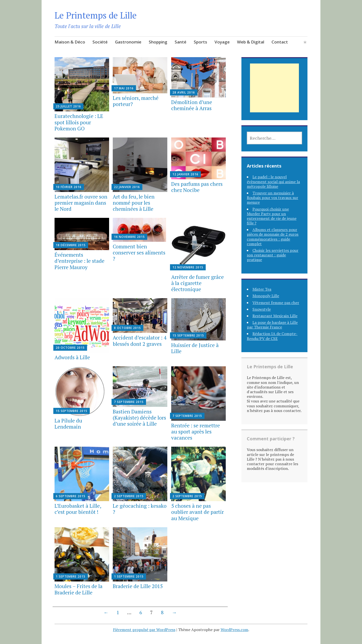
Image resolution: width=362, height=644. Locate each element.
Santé (181, 42)
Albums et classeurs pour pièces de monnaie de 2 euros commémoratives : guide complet (273, 237)
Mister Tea (262, 289)
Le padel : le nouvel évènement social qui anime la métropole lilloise (273, 181)
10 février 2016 (69, 187)
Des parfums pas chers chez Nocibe (197, 187)
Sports (200, 42)
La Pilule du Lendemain (68, 424)
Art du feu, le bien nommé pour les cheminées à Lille (134, 203)
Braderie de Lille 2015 (138, 586)
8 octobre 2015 (127, 328)
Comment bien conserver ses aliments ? (139, 253)
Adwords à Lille (72, 357)
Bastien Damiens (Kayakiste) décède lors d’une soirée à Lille (139, 418)
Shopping (158, 42)
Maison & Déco (70, 42)
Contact (280, 42)
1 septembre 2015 (71, 576)
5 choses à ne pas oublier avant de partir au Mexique (198, 512)
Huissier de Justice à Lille (195, 348)
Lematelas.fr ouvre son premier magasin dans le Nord (81, 203)
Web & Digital (251, 42)
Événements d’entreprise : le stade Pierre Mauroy (79, 261)
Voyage (222, 42)
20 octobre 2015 (70, 348)
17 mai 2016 (124, 88)
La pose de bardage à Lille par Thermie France (272, 325)
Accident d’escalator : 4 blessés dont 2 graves (140, 341)
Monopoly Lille (266, 296)
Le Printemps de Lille (96, 15)
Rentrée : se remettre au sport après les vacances (196, 432)
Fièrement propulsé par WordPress (144, 630)
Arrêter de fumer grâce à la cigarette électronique (198, 283)
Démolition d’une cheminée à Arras (192, 105)
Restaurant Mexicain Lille (275, 316)
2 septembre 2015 (129, 496)
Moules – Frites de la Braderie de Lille (79, 589)
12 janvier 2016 (185, 174)
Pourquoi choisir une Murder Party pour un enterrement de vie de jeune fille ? (272, 216)
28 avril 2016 (184, 92)
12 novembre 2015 (188, 267)
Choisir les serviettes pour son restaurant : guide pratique (273, 255)
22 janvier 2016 (127, 187)
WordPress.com (234, 630)
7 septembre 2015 (129, 402)
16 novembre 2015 (129, 237)
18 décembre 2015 (71, 245)
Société (100, 42)
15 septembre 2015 (188, 335)
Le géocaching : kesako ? (140, 509)
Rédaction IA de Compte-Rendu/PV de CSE (272, 336)
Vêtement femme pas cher (276, 303)
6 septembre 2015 (71, 496)
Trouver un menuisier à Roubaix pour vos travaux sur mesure (272, 198)
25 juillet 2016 (68, 106)
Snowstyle (262, 309)
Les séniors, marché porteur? (136, 101)
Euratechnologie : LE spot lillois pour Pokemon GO (79, 122)
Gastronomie (128, 42)
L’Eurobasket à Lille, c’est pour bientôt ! (78, 509)
